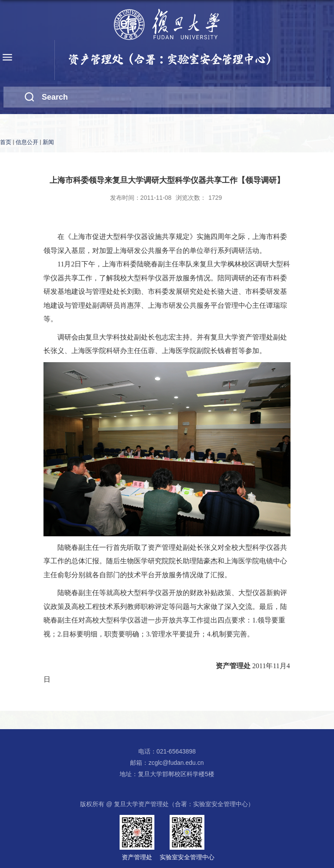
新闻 (48, 142)
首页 (6, 142)
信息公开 (27, 142)
